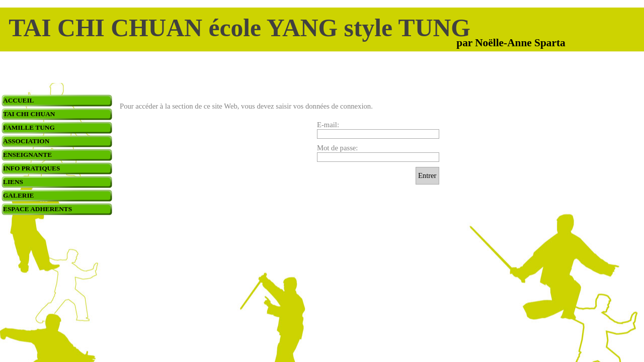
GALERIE (18, 195)
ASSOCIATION (26, 141)
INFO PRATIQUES (31, 168)
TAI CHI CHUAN (29, 114)
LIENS (13, 182)
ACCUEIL (18, 100)
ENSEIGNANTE (27, 155)
